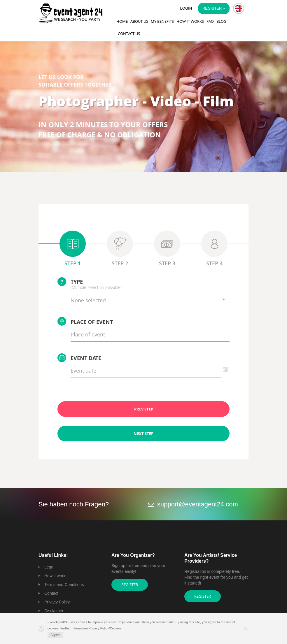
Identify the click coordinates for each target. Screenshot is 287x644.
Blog (221, 21)
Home (122, 21)
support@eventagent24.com (198, 504)
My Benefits (162, 21)
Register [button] (214, 8)
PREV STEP (144, 409)
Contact (51, 593)
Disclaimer (54, 611)
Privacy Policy (57, 602)
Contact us (129, 34)
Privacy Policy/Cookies (105, 628)
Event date (79, 358)
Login (186, 8)
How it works (190, 21)
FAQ (210, 21)
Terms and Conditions (64, 585)
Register (130, 585)
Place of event (85, 321)
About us (139, 21)
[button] (239, 8)
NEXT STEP (143, 434)
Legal (49, 567)
